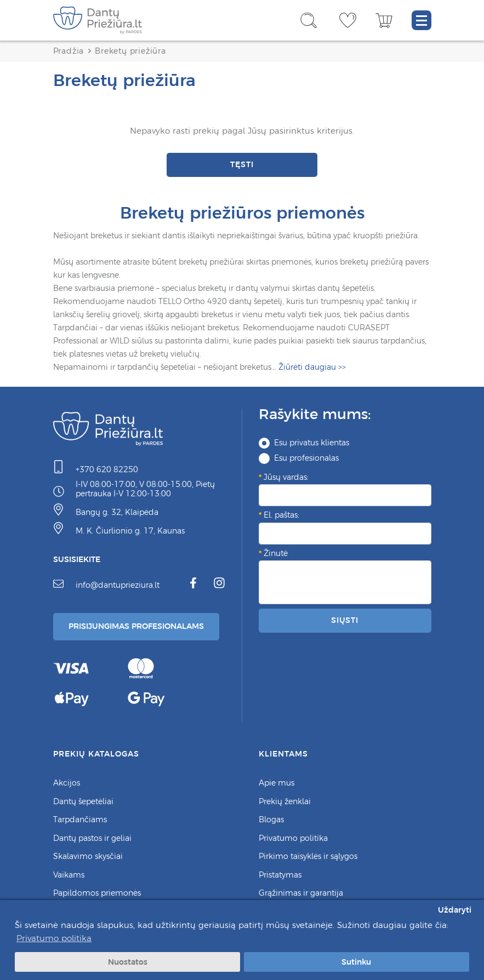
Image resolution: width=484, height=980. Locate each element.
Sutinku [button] (356, 962)
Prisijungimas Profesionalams (136, 626)
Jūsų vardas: (286, 477)
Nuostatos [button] (128, 962)
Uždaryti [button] (455, 910)
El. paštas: (281, 515)
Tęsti (242, 164)
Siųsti (345, 620)
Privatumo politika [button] (54, 938)
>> (312, 368)
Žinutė (276, 553)
